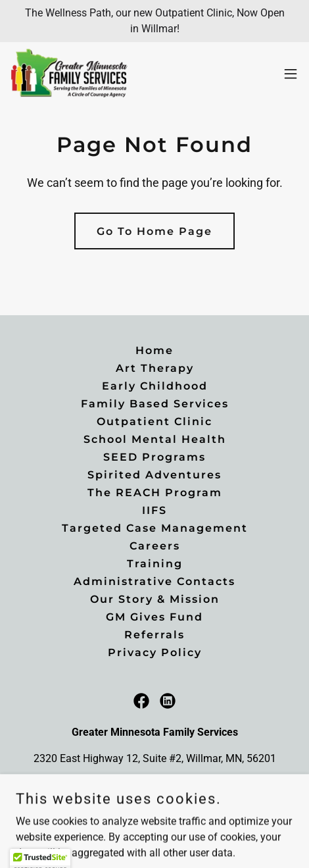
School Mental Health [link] (155, 439)
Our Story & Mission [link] (155, 599)
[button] (291, 74)
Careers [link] (155, 546)
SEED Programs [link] (154, 457)
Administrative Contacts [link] (154, 581)
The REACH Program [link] (155, 493)
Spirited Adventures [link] (154, 475)
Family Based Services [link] (155, 404)
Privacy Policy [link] (155, 652)
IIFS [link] (154, 510)
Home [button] (154, 350)
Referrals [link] (154, 635)
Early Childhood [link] (155, 386)
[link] (70, 74)
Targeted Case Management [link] (155, 528)
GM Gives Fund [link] (154, 617)
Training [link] (155, 564)
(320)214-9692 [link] (155, 785)
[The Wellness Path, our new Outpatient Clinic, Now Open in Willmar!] (154, 21)
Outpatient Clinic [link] (154, 421)
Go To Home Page (154, 231)
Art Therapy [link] (155, 368)
